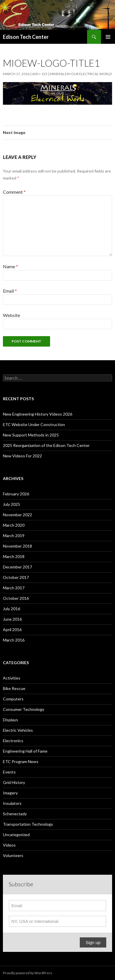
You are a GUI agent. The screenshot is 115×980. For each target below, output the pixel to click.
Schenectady (15, 814)
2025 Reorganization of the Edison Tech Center (46, 445)
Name (10, 266)
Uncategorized (16, 835)
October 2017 (16, 577)
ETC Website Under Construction (34, 424)
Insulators (12, 803)
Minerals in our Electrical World (81, 74)
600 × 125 (40, 74)
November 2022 (17, 515)
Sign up (93, 942)
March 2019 (14, 536)
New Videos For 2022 (22, 456)
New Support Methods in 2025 (31, 435)
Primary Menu (108, 37)
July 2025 (11, 504)
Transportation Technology (28, 824)
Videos (9, 845)
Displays (10, 720)
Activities (12, 678)
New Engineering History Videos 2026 (38, 414)
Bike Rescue (14, 688)
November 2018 (17, 546)
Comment (14, 192)
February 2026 (16, 494)
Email (10, 291)
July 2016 (11, 609)
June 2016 (12, 619)
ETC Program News (21, 761)
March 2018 (14, 556)
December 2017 (17, 567)
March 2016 (14, 640)
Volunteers (13, 855)
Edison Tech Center (26, 37)
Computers (13, 699)
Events (9, 772)
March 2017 (14, 588)
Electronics (13, 741)
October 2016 (16, 598)
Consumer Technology (24, 709)
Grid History (14, 782)
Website (11, 315)
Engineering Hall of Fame (25, 751)
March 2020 (14, 525)
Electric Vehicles (18, 730)
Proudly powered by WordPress (28, 973)
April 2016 (12, 630)
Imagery (10, 793)
